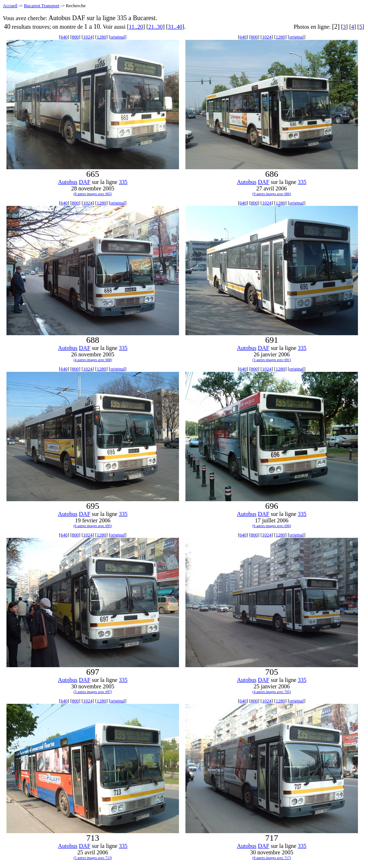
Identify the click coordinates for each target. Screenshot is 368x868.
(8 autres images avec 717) (272, 858)
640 (64, 37)
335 (123, 182)
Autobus (68, 182)
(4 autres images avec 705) (272, 692)
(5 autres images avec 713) (93, 858)
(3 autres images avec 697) (93, 692)
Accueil (10, 6)
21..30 (156, 27)
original (118, 37)
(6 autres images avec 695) (93, 526)
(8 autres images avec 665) (93, 194)
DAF (85, 182)
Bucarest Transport (42, 6)
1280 (101, 37)
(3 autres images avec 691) (272, 360)
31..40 (175, 27)
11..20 (136, 27)
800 (75, 37)
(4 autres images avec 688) (93, 360)
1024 (88, 37)
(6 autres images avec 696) (272, 526)
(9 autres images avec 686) (272, 194)
